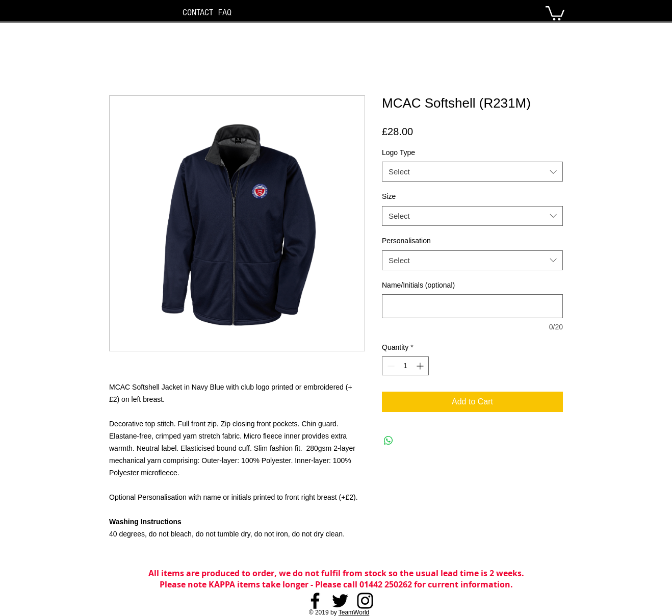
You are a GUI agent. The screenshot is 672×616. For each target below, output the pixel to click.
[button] (555, 12)
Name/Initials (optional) (418, 285)
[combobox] (472, 172)
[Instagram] (365, 601)
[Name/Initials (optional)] (472, 306)
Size (389, 196)
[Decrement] (390, 366)
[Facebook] (315, 601)
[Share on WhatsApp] (389, 441)
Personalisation (406, 241)
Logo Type (398, 152)
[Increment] (421, 366)
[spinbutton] (405, 366)
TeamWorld (354, 612)
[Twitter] (340, 601)
